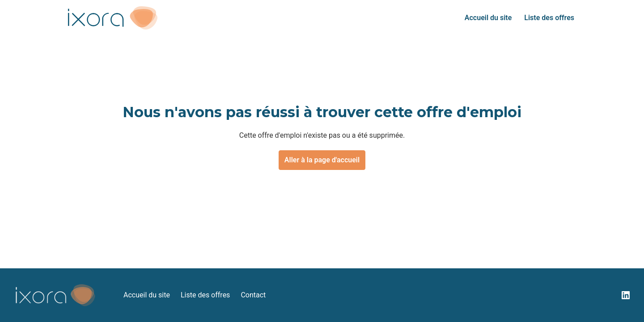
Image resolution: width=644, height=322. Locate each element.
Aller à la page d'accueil (322, 160)
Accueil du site (488, 18)
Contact (253, 295)
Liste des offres (549, 18)
